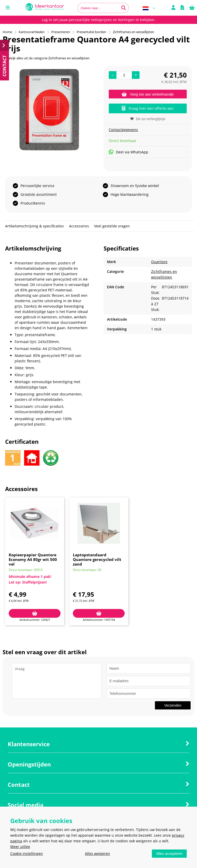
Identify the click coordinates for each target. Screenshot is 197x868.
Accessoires (79, 226)
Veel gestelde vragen (112, 226)
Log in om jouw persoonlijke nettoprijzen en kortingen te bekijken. (99, 20)
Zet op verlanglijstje (148, 119)
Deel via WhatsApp (129, 152)
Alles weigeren (97, 853)
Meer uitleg (20, 847)
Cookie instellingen (27, 853)
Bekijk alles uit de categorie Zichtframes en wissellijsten (46, 58)
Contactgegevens (123, 130)
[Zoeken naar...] (124, 8)
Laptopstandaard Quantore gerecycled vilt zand (97, 559)
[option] (49, 110)
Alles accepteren (169, 854)
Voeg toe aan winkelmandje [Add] (148, 94)
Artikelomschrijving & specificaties (35, 226)
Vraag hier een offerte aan (148, 108)
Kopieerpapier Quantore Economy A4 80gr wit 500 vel (33, 559)
